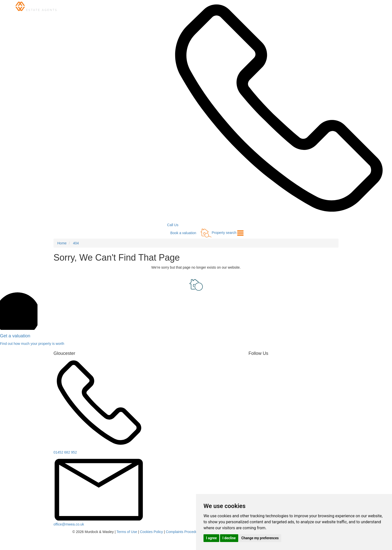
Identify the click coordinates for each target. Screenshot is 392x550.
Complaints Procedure (183, 532)
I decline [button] (229, 538)
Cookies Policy (151, 532)
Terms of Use (127, 532)
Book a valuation (183, 233)
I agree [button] (211, 538)
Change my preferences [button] (260, 538)
